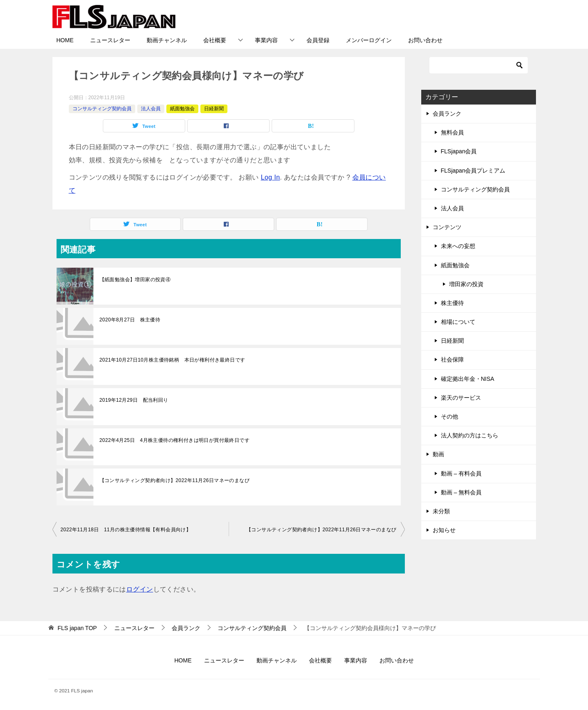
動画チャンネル (167, 40)
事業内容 (266, 40)
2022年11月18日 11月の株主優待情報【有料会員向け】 (126, 530)
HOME (65, 40)
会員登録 (318, 40)
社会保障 (452, 360)
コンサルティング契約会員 (102, 109)
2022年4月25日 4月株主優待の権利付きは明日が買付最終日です (175, 440)
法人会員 (151, 109)
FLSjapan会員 (459, 151)
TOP (77, 628)
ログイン (140, 589)
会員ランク (447, 114)
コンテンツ (447, 227)
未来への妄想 (458, 246)
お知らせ (444, 530)
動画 (438, 454)
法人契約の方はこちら (470, 435)
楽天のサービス (461, 398)
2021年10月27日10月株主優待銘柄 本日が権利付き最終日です (173, 360)
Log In (270, 177)
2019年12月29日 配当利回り (134, 400)
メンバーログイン (369, 40)
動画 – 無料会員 (461, 492)
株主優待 (452, 303)
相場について (458, 322)
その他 (450, 416)
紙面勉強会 (182, 109)
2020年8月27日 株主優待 (130, 320)
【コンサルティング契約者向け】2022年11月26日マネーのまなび (175, 480)
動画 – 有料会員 (461, 473)
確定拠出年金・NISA (468, 379)
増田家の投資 (466, 284)
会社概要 (215, 40)
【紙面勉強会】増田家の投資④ (135, 280)
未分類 (441, 511)
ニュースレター (110, 40)
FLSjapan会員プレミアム (473, 171)
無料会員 (452, 132)
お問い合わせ (425, 40)
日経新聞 (214, 109)
